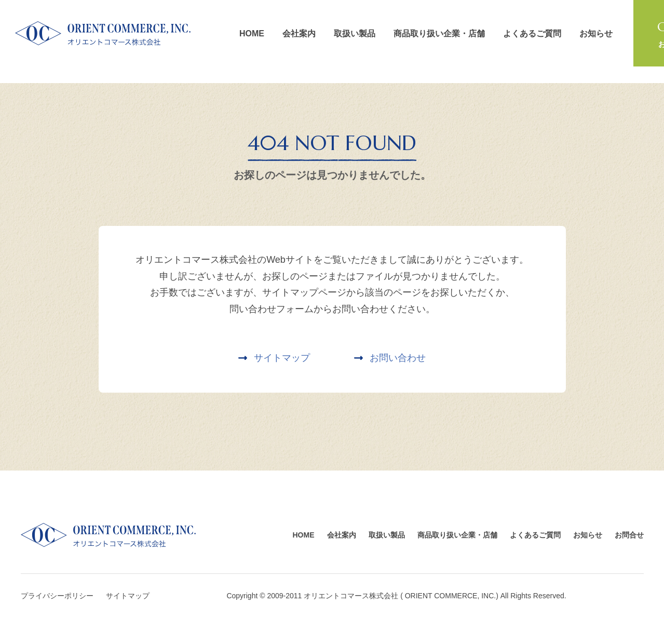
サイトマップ (128, 596)
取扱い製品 (355, 33)
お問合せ (629, 535)
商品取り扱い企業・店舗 (439, 33)
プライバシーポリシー (57, 596)
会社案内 (299, 33)
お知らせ (596, 33)
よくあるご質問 (532, 33)
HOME (252, 33)
